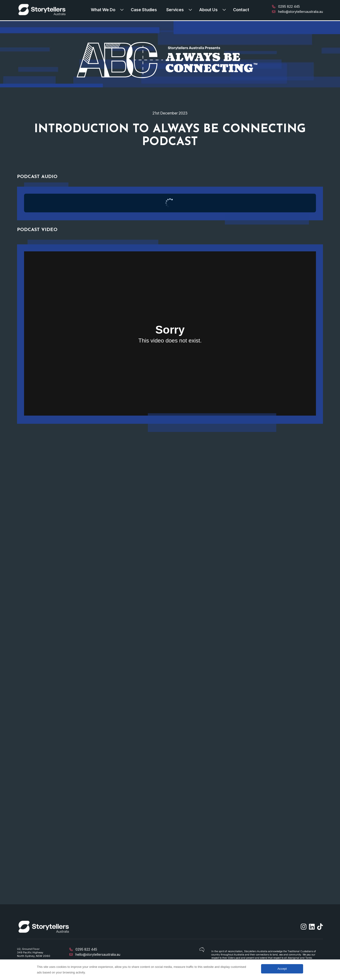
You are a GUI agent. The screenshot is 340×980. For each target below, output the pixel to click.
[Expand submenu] (123, 10)
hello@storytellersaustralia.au (297, 12)
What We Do (103, 10)
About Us (208, 10)
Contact (241, 10)
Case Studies (144, 10)
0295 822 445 (286, 6)
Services (175, 10)
